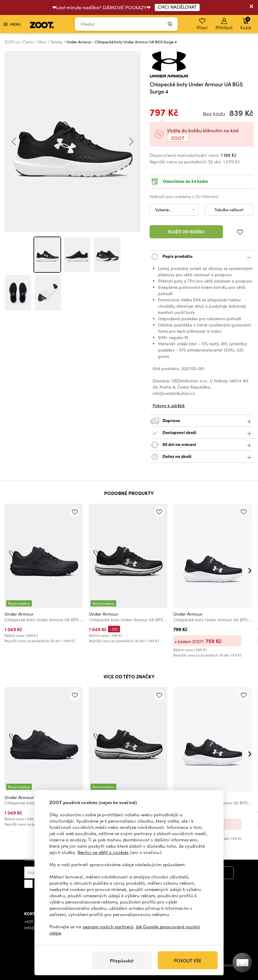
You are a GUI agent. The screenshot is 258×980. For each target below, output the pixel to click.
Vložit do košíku (186, 231)
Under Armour (19, 614)
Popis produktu (202, 257)
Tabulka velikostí (229, 210)
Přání (202, 24)
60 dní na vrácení (202, 445)
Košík (246, 23)
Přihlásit (224, 24)
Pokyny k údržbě (169, 405)
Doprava (202, 421)
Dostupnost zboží (202, 433)
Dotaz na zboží (202, 457)
